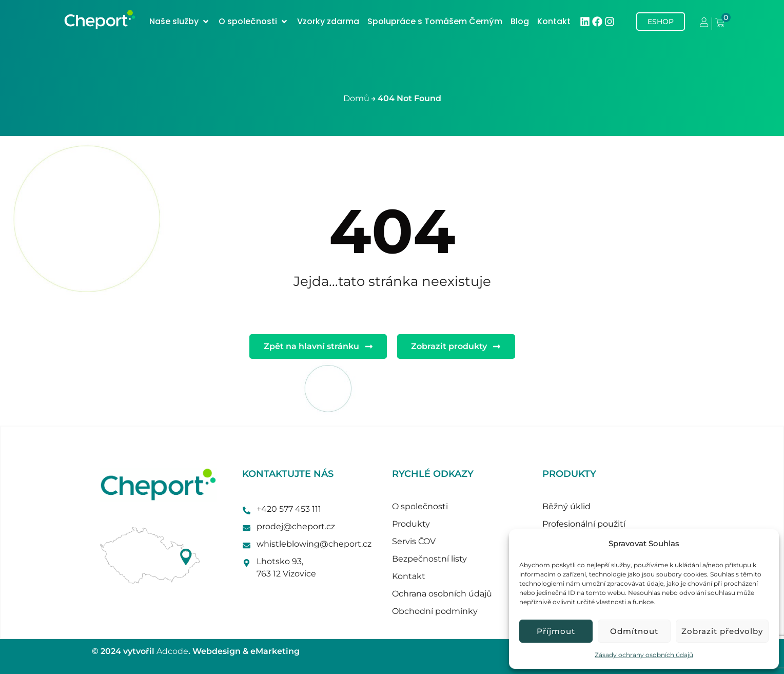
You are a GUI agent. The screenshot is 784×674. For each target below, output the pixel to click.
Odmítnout (634, 631)
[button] (180, 22)
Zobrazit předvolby (722, 631)
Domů (356, 98)
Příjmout (556, 631)
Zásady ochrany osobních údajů (644, 655)
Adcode (172, 651)
